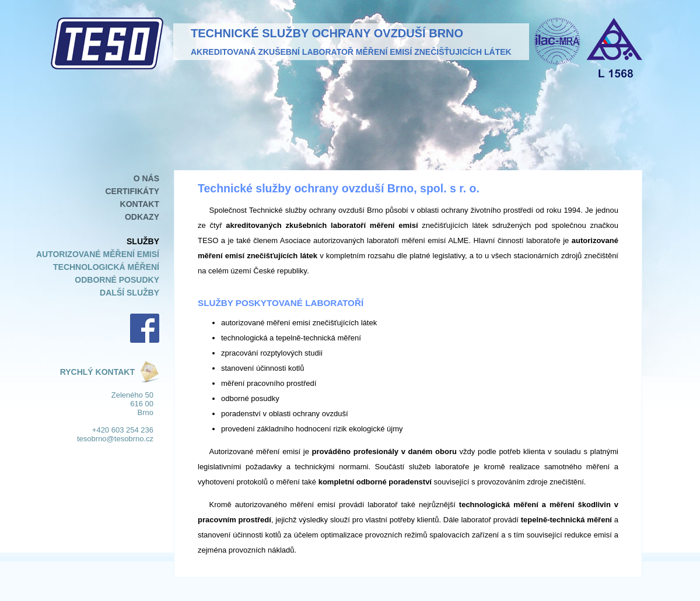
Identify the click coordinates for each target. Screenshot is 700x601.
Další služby (129, 293)
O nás (146, 178)
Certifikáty (132, 191)
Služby (143, 241)
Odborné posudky (117, 280)
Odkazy (142, 217)
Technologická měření (106, 267)
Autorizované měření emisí (98, 254)
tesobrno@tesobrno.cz (115, 439)
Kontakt (140, 204)
